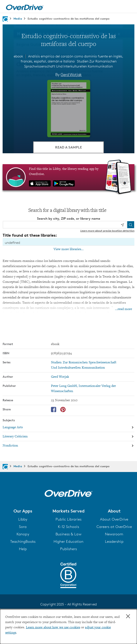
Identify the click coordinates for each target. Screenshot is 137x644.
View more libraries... (69, 249)
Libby (23, 519)
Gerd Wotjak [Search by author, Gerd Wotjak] (71, 74)
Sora (23, 526)
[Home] (25, 7)
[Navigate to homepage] (5, 19)
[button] (23, 511)
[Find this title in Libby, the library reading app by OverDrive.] (68, 177)
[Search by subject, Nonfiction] (68, 445)
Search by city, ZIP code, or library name (69, 218)
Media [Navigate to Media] (18, 19)
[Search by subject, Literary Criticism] (68, 437)
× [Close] (128, 616)
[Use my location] (122, 225)
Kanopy (23, 534)
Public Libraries (68, 519)
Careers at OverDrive (114, 526)
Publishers (69, 549)
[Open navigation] (129, 7)
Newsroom (114, 534)
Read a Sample (68, 147)
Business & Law (68, 534)
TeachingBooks (23, 541)
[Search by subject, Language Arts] (68, 427)
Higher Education (69, 541)
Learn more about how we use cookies (53, 627)
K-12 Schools (68, 526)
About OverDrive (114, 519)
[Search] (131, 224)
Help (23, 549)
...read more (123, 309)
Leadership (114, 541)
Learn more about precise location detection (107, 230)
